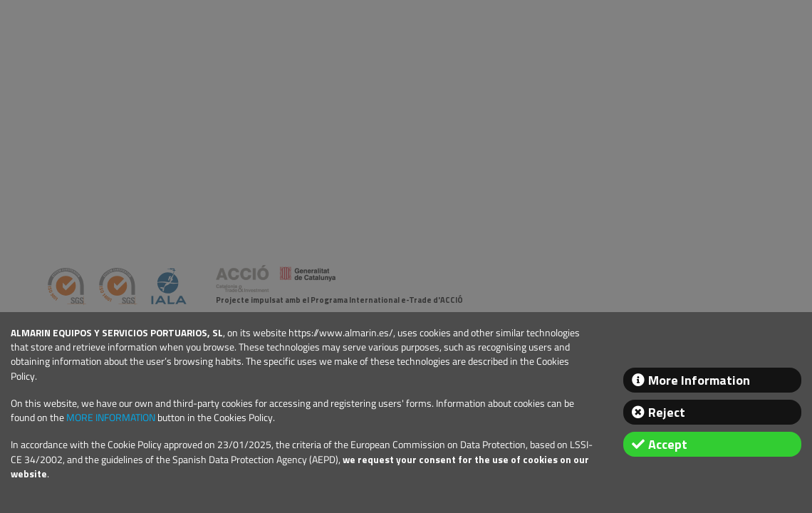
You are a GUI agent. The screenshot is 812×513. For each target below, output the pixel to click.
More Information (699, 380)
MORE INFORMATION (111, 418)
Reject (667, 412)
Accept (668, 444)
